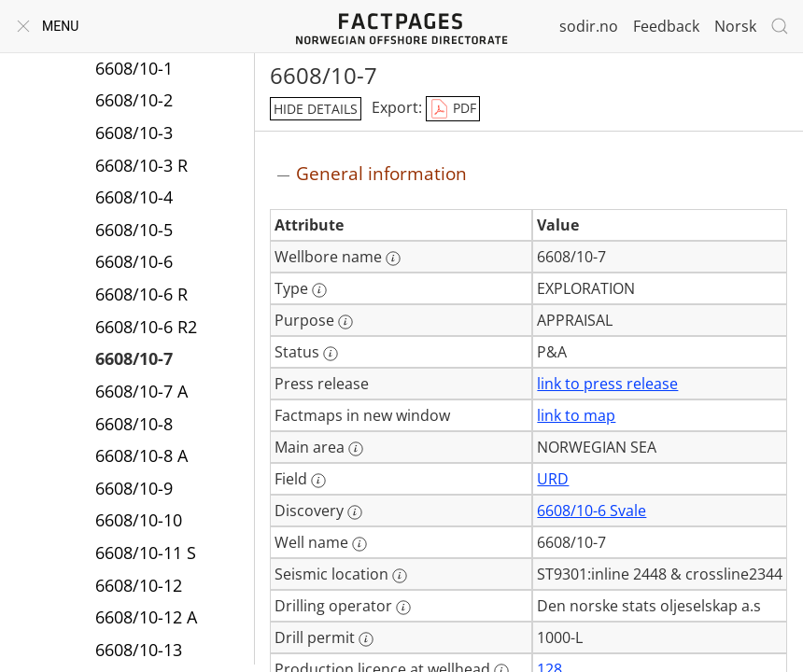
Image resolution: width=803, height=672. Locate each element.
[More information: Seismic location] (400, 576)
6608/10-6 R (141, 294)
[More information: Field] (318, 481)
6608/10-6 (134, 261)
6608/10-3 (134, 133)
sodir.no (589, 26)
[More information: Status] (331, 354)
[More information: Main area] (356, 449)
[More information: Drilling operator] (403, 608)
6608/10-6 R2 (146, 327)
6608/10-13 (139, 650)
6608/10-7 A (141, 391)
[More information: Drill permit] (366, 639)
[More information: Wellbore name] (393, 259)
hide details (316, 109)
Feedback (666, 26)
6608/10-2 (134, 100)
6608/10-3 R (141, 165)
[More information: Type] (319, 290)
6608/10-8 (134, 424)
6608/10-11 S (146, 553)
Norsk (735, 26)
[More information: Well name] (359, 544)
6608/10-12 (139, 585)
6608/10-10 (139, 520)
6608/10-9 (134, 488)
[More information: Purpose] (345, 322)
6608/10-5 (134, 230)
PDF (453, 109)
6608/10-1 (134, 68)
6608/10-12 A (146, 617)
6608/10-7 (134, 358)
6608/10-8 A (141, 455)
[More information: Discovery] (355, 512)
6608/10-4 (134, 197)
